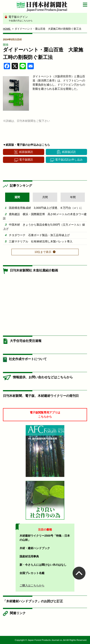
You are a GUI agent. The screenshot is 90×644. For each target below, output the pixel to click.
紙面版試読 (69, 152)
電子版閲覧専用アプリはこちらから (45, 415)
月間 (45, 197)
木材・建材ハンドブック (35, 548)
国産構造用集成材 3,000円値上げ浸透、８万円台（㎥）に (45, 208)
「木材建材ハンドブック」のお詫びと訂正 (33, 601)
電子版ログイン (46, 19)
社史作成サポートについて (28, 359)
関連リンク (18, 613)
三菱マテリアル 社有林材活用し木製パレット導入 (41, 241)
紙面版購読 (26, 152)
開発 (6, 45)
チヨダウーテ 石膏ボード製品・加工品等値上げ (39, 235)
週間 (17, 197)
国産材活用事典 (29, 556)
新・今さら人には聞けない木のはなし (43, 565)
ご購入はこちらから (32, 585)
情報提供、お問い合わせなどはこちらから (43, 377)
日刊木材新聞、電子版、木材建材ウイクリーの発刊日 (41, 396)
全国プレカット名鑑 (32, 573)
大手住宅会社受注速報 (26, 341)
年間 (73, 197)
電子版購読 (26, 160)
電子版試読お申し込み (69, 160)
